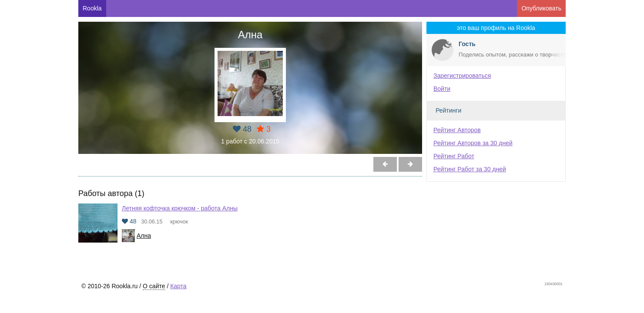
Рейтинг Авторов (457, 130)
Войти (442, 89)
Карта (178, 286)
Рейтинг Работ (454, 156)
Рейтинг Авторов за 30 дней (473, 143)
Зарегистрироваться (462, 76)
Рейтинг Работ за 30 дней (470, 169)
